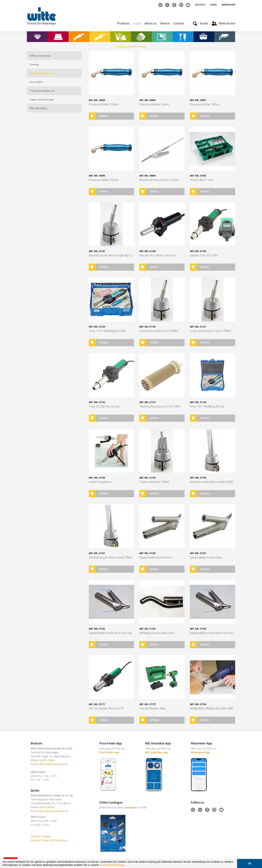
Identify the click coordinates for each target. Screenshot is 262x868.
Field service (227, 23)
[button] (126, 866)
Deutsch (200, 5)
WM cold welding (38, 108)
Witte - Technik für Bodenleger (42, 16)
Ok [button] (249, 863)
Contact (179, 23)
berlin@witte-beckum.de (53, 811)
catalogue (130, 807)
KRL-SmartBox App (157, 752)
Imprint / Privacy (41, 836)
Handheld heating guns (42, 73)
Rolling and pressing (40, 56)
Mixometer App (200, 752)
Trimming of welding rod (42, 91)
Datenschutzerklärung (112, 865)
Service (165, 23)
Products (123, 23)
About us (151, 23)
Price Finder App (109, 752)
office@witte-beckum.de (53, 764)
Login (213, 5)
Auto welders (36, 82)
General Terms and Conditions (49, 840)
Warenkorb (228, 5)
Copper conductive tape (42, 99)
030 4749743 (47, 807)
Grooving (34, 64)
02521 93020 (47, 760)
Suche (204, 23)
